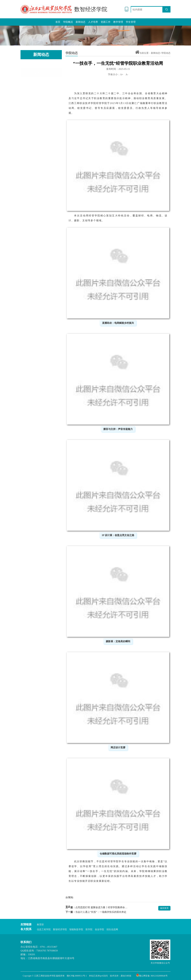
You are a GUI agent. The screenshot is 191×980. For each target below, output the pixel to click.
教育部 (40, 925)
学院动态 (41, 64)
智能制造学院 (76, 929)
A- (127, 74)
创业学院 (99, 929)
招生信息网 (112, 929)
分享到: (69, 897)
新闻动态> (156, 53)
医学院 (89, 929)
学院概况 (68, 22)
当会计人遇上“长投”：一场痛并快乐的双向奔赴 (101, 912)
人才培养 (93, 22)
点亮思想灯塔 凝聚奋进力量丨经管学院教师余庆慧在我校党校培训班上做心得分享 (101, 907)
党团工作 (106, 22)
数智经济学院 (60, 929)
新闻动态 (81, 22)
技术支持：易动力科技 (121, 976)
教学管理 (118, 22)
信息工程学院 (44, 929)
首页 (58, 22)
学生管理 (131, 22)
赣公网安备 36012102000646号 (152, 975)
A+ (122, 74)
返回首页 (164, 908)
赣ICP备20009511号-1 (77, 976)
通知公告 (41, 74)
